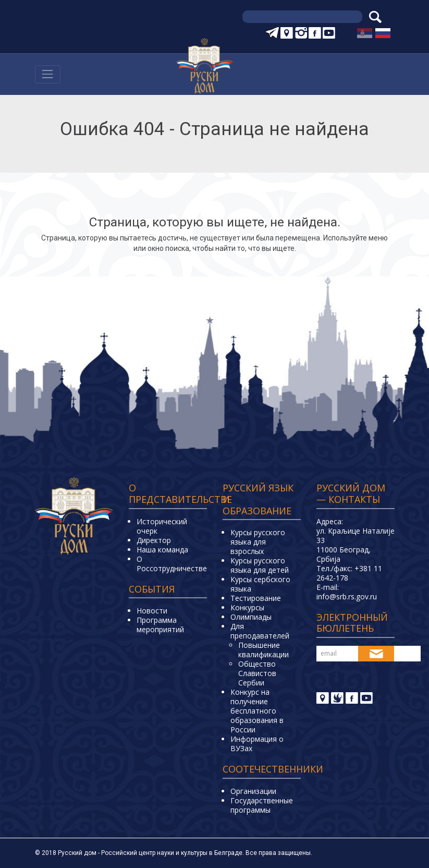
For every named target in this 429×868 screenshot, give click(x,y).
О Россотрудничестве (172, 564)
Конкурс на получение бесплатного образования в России (257, 711)
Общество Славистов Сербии (257, 673)
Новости (152, 611)
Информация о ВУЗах (257, 744)
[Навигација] (48, 74)
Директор (154, 540)
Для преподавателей (260, 631)
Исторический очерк (162, 526)
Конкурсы (247, 607)
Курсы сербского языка (260, 584)
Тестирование (256, 598)
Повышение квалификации (263, 650)
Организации (253, 791)
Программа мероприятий (160, 625)
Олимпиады (251, 617)
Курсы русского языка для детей (260, 565)
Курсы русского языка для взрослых (258, 542)
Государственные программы (262, 805)
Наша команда (162, 550)
